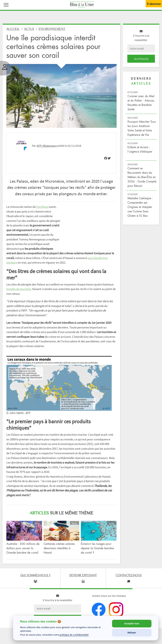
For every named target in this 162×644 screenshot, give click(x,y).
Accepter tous (132, 623)
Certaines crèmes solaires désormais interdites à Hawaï (59, 548)
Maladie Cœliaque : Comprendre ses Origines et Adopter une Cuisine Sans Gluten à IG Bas (140, 207)
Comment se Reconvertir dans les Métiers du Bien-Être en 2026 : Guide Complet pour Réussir (142, 177)
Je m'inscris (141, 59)
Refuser (132, 633)
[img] (106, 158)
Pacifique (42, 207)
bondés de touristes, (19, 289)
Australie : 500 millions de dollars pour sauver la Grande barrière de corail (23, 548)
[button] (5, 4)
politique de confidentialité (74, 635)
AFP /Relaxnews (46, 146)
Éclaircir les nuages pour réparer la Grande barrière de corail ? (97, 548)
